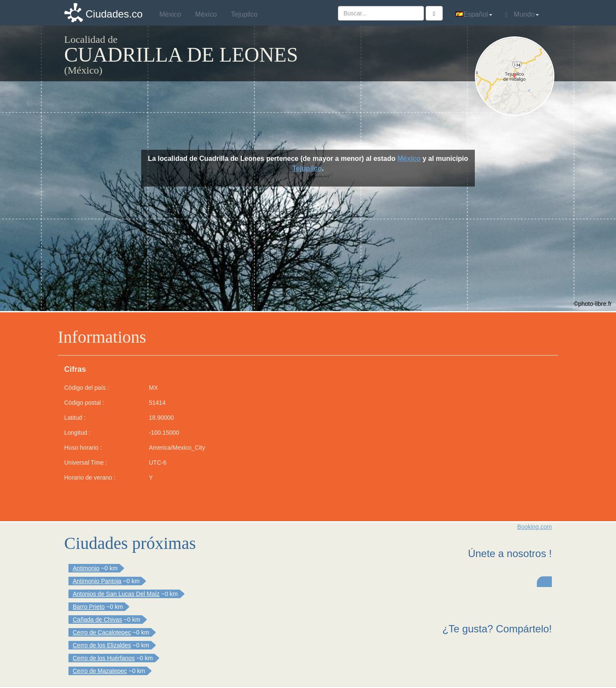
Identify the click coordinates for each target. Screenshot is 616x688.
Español (474, 14)
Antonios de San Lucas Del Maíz (116, 594)
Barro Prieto (89, 607)
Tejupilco (307, 168)
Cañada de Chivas (97, 620)
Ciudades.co (114, 14)
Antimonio (86, 568)
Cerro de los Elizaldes (102, 645)
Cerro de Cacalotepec (102, 632)
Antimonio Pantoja (97, 581)
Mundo (522, 15)
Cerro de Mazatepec (100, 671)
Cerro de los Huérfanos (104, 658)
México (409, 159)
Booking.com (535, 527)
